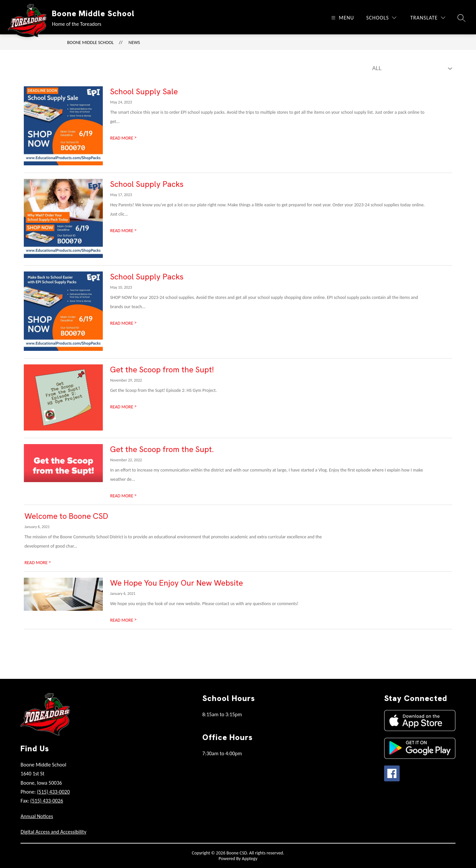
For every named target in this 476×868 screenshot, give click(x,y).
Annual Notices (37, 816)
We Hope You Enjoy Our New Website (177, 583)
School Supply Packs (147, 184)
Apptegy (250, 859)
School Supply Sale (144, 91)
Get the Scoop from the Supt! (162, 370)
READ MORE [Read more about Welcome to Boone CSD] (38, 563)
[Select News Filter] (411, 68)
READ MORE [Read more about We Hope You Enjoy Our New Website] (123, 620)
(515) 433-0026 (47, 801)
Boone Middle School (90, 42)
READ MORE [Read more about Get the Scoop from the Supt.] (123, 496)
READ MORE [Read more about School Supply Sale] (123, 138)
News (134, 42)
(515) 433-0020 (53, 792)
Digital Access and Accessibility (53, 832)
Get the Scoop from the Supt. (162, 449)
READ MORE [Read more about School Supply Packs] (123, 231)
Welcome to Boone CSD (66, 516)
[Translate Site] (428, 18)
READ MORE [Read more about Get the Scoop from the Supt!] (123, 407)
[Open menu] (342, 18)
